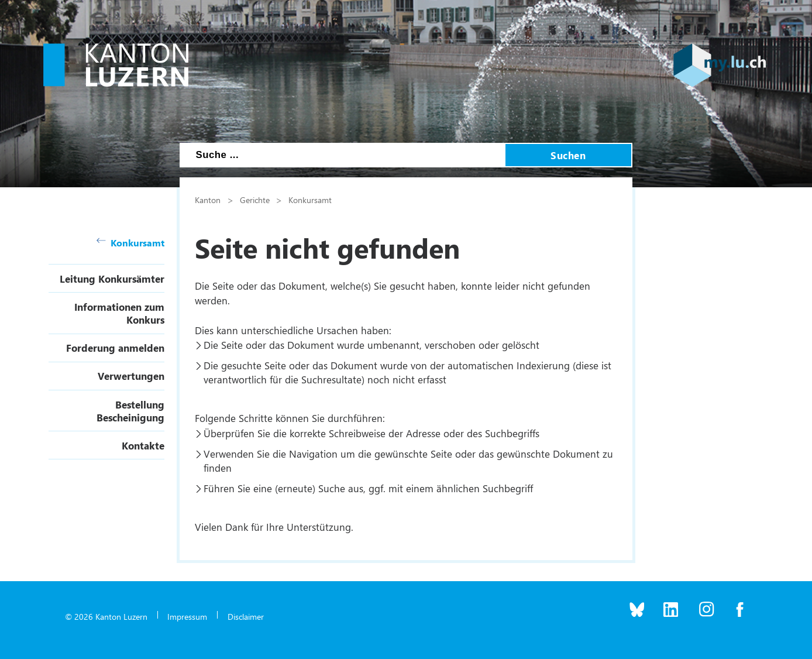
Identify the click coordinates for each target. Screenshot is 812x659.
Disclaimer (246, 616)
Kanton (208, 200)
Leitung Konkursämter (112, 279)
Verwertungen (131, 376)
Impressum (187, 616)
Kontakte (143, 445)
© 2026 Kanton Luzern (106, 616)
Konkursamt (130, 243)
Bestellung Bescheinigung (130, 411)
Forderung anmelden (115, 348)
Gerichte (255, 200)
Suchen (568, 155)
